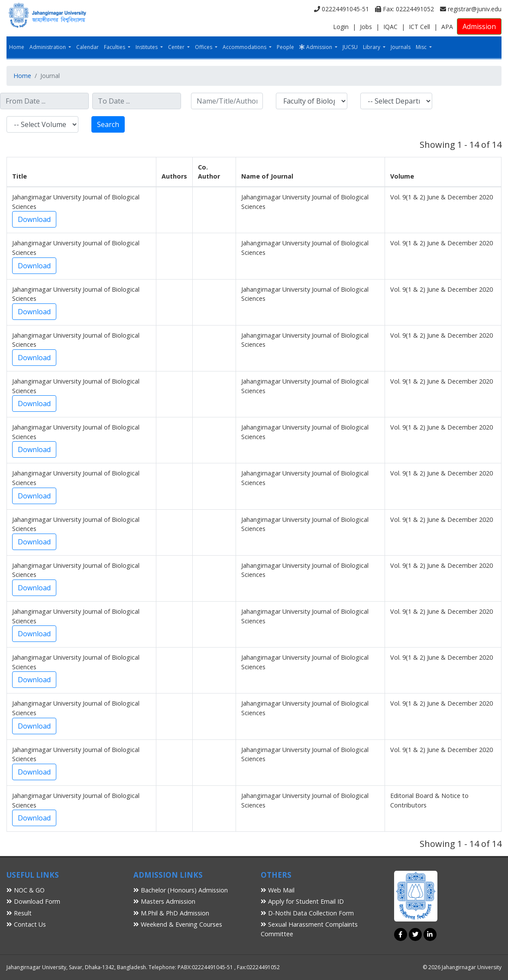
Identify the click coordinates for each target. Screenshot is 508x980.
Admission (479, 26)
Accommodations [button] (245, 47)
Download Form (33, 901)
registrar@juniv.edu (471, 9)
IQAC (390, 27)
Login (341, 27)
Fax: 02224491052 (404, 9)
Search (108, 124)
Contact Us (26, 924)
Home (17, 47)
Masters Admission (164, 901)
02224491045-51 (341, 9)
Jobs (366, 27)
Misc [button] (422, 47)
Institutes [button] (147, 47)
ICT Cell (419, 27)
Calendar (87, 47)
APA (447, 27)
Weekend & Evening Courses (178, 924)
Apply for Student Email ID (302, 901)
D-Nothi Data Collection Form (307, 913)
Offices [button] (204, 47)
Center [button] (177, 47)
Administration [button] (48, 47)
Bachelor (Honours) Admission (181, 890)
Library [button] (372, 47)
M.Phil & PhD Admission (171, 913)
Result (19, 913)
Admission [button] (316, 47)
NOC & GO (26, 890)
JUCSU (350, 47)
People (285, 47)
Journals (401, 47)
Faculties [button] (115, 47)
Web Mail (278, 890)
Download (34, 219)
